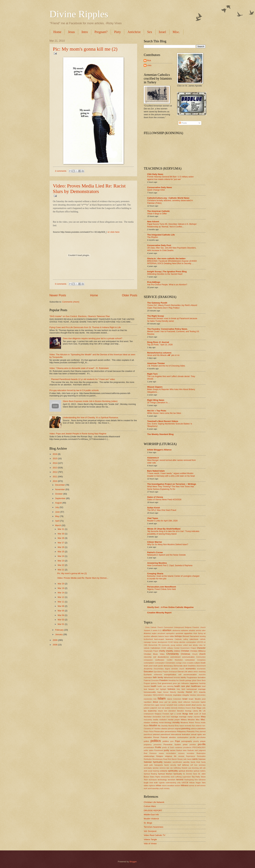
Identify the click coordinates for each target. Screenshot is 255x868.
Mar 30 (61, 534)
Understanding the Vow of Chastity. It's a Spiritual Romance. (91, 417)
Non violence (197, 726)
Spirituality (178, 774)
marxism (197, 717)
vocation (171, 785)
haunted (147, 686)
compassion (148, 660)
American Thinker (156, 363)
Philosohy (191, 731)
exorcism (202, 675)
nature (182, 726)
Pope (177, 741)
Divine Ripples (79, 14)
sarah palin (148, 765)
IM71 (196, 692)
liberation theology (184, 711)
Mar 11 (61, 602)
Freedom (164, 680)
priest (185, 744)
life (200, 711)
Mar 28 (61, 538)
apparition (188, 633)
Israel (162, 32)
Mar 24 (61, 556)
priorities (193, 745)
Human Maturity (170, 692)
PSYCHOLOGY (199, 747)
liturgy (185, 714)
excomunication (190, 675)
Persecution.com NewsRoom (162, 587)
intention (193, 695)
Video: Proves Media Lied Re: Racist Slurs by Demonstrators (89, 189)
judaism (147, 708)
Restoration (201, 756)
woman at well (194, 786)
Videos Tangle (150, 839)
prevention (158, 745)
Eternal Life (182, 672)
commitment (175, 657)
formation (202, 677)
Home (57, 32)
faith (155, 677)
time (196, 780)
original (178, 729)
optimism (171, 729)
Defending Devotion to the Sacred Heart (165, 274)
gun (179, 683)
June (58, 512)
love (191, 714)
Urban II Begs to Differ (157, 214)
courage (179, 663)
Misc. (176, 32)
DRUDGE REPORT (153, 810)
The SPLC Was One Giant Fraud (162, 510)
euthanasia (158, 675)
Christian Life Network (154, 802)
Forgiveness (192, 677)
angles (154, 633)
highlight (163, 689)
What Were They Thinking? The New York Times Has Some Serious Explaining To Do (171, 488)
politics (156, 741)
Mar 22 (61, 565)
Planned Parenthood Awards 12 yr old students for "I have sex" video (83, 379)
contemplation (149, 663)
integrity (186, 695)
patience (194, 729)
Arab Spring (198, 633)
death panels (158, 666)
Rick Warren (172, 759)
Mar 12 (61, 597)
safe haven (188, 759)
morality (176, 722)
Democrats (178, 666)
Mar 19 (61, 588)
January (59, 634)
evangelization (170, 675)
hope (160, 692)
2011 (55, 477)
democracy (168, 666)
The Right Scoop (155, 316)
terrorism (172, 780)
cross (184, 663)
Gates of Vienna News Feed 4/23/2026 (164, 500)
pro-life (202, 744)
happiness (194, 683)
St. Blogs (148, 823)
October (59, 494)
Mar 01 (61, 624)
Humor (189, 692)
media (156, 720)
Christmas (186, 654)
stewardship (165, 777)
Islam (162, 698)
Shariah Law (186, 768)
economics (191, 669)
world (150, 789)
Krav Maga (197, 708)
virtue (158, 785)
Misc (198, 720)
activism (185, 630)
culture (197, 663)
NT (153, 729)
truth (156, 783)
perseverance (170, 731)
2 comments (61, 171)
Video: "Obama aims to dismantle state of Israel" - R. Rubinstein (79, 368)
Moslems (184, 723)
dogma (167, 669)
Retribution (148, 759)
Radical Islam (181, 750)
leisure (160, 711)
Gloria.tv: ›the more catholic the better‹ (167, 258)
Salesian (202, 759)
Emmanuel (173, 672)
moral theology (165, 723)
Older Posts (130, 295)
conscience (190, 660)
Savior (167, 765)
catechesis (194, 639)
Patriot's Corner (155, 552)
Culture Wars (150, 806)
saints (195, 759)
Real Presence (150, 753)
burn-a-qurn (159, 639)
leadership (152, 711)
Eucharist (148, 675)
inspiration (177, 695)
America (147, 633)
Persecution (159, 731)
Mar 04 (61, 615)
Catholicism (155, 648)
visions (164, 786)
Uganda (162, 783)
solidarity (164, 771)
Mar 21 (61, 570)
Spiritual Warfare (165, 774)
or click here (114, 232)
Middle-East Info (151, 815)
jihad (194, 705)
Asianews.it (153, 458)
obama (164, 729)
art (205, 633)
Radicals (191, 750)
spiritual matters (200, 771)
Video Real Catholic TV (155, 835)
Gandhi (182, 680)
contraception (160, 663)
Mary (203, 717)
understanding (171, 783)
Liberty (195, 711)
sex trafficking (175, 768)
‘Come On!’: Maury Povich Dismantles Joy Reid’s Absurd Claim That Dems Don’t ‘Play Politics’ (172, 307)
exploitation (148, 678)
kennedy (174, 708)
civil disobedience (161, 657)
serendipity (148, 768)
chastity (169, 651)
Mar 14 (61, 593)
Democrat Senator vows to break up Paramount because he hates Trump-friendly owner (172, 320)
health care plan (182, 686)
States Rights (155, 777)
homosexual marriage (196, 689)
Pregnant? (101, 32)
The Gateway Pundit (157, 303)
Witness (185, 785)
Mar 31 (61, 529)
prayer (203, 741)
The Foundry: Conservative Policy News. (167, 329)
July (57, 507)
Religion (160, 756)
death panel (148, 666)
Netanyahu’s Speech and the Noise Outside (166, 555)
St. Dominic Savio (190, 774)
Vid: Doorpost (150, 831)
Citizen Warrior (155, 542)
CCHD (164, 648)
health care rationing (165, 686)
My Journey (163, 726)
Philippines (181, 731)
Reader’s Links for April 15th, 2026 (162, 521)
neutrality (188, 726)
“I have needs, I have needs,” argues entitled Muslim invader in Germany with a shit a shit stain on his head (171, 475)
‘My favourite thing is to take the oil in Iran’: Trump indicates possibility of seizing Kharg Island (173, 533)
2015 (55, 458)
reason (161, 753)
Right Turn (152, 374)
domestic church (178, 669)
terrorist (180, 780)
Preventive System (172, 744)
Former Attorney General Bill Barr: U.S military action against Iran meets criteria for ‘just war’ (170, 178)
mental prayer (174, 720)
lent (166, 711)
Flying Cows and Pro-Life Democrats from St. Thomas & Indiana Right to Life (85, 327)
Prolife (158, 747)
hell (157, 689)
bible (172, 636)
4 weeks (154, 630)
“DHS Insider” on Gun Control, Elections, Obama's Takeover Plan (80, 316)
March (58, 525)
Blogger (133, 862)
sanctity (186, 762)
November (60, 489)
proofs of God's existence (172, 747)
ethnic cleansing (199, 672)
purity (166, 750)
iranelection (148, 699)
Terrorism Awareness (154, 827)
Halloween (185, 683)
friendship (172, 680)
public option (149, 750)
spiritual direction (186, 771)
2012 (55, 472)
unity (179, 783)
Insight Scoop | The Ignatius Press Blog (167, 272)
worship (155, 788)
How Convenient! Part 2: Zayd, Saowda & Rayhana (170, 565)
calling (186, 639)
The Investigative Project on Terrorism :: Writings (172, 484)
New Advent (153, 222)
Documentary (159, 669)
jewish (188, 705)
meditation (163, 720)
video (146, 785)
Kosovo (188, 708)
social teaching (154, 771)
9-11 (160, 630)
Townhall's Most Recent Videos (163, 421)
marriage (183, 717)
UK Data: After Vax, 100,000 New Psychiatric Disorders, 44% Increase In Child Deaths (172, 249)
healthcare (196, 686)
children (177, 651)
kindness (182, 708)
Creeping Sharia (155, 574)
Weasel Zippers (155, 387)
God (159, 683)
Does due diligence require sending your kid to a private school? (93, 338)
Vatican (192, 783)
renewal (181, 756)
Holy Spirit (181, 689)
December (60, 485)
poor (172, 741)
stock (173, 777)
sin (204, 768)
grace (175, 683)
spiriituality (173, 771)
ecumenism (201, 669)
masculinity (148, 720)
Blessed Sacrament (191, 636)
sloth (146, 771)
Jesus (71, 32)
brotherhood (148, 639)
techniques (153, 780)
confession (160, 660)
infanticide (168, 695)
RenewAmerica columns (159, 353)
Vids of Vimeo (150, 844)
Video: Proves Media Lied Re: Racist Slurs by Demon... (83, 578)
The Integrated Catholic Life (161, 235)
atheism (154, 636)
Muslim (153, 725)
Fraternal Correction (151, 680)
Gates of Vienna (155, 497)
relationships (149, 756)
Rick (149, 60)
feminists (177, 678)
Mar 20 (61, 584)
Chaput (193, 648)
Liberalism (172, 711)
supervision (187, 777)
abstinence (176, 630)
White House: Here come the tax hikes (164, 413)
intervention (201, 695)
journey (199, 705)
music (203, 723)
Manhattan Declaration (152, 717)
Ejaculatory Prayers (161, 672)
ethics (190, 672)
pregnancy (148, 745)
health (154, 686)
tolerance (202, 780)
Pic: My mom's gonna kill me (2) (85, 49)
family (160, 677)
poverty (196, 741)
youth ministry (164, 789)
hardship (202, 683)
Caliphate (178, 639)
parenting (186, 728)
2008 (55, 645)
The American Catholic (158, 211)
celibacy (170, 648)
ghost (194, 680)
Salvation (168, 762)
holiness (171, 689)
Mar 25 (61, 552)
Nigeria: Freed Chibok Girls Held (161, 589)
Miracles (191, 720)
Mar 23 (61, 561)
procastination (149, 747)
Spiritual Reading (150, 774)
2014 (55, 463)
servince (162, 768)
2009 (55, 640)
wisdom (178, 786)
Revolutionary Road (160, 759)
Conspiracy (201, 660)
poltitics (166, 741)
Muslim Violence (151, 819)
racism (173, 750)
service (156, 768)
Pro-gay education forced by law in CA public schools (74, 390)
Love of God (200, 714)
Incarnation (148, 695)
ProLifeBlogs (154, 282)
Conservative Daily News (160, 187)
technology (162, 780)
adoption (192, 630)
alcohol (199, 630)
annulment (161, 633)
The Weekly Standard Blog (160, 434)
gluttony (154, 683)
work (146, 789)
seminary (202, 765)
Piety (117, 32)
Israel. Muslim (195, 699)
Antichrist (134, 32)
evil (180, 675)
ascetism (147, 636)
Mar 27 (61, 543)
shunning (195, 768)
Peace (146, 732)
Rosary (180, 759)
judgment (154, 708)
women (203, 786)
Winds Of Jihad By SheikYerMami (164, 529)
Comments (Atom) (71, 302)
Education (148, 672)
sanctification (177, 762)
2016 (55, 454)
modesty (154, 723)
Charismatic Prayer (151, 651)
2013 (55, 468)
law (145, 711)
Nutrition (157, 729)
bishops (178, 636)
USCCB (185, 783)
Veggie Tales (201, 783)
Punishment (159, 750)
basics (167, 636)
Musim (146, 726)
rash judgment (200, 750)
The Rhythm (153, 237)
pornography (187, 741)
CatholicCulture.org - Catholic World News (168, 198)
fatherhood (168, 677)
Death (203, 663)
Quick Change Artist (156, 190)
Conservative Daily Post (159, 245)
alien (204, 630)
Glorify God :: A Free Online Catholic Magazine (170, 607)
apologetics (170, 633)
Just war (161, 708)
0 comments (61, 284)
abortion (167, 630)
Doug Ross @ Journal (158, 342)
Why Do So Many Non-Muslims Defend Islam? (168, 544)
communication (188, 657)
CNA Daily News (155, 174)
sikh (201, 768)
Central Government (182, 648)
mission (147, 723)
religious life (171, 756)
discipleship (148, 669)
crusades (190, 663)
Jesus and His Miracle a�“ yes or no (163, 355)
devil (185, 666)
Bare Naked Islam (156, 471)
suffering (178, 777)
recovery (181, 753)
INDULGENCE (158, 695)
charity (162, 651)
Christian (185, 651)
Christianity (173, 654)
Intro (85, 32)
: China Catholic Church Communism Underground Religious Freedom (171, 627)
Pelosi (151, 732)
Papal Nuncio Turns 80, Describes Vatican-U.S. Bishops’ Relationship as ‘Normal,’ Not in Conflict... (172, 225)
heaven (151, 689)
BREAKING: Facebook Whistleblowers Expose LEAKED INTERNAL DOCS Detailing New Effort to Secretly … (172, 262)
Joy (204, 705)
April (57, 521)
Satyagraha (159, 765)
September (61, 498)
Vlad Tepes (153, 518)
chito (149, 65)
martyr (190, 717)
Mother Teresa (194, 723)
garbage (188, 680)
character (201, 648)
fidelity (183, 677)
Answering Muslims (157, 563)
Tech (146, 780)
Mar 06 (61, 606)
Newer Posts (58, 295)
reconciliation (171, 753)
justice (168, 708)
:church (203, 627)
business (169, 639)
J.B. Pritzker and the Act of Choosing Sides (166, 366)
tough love (148, 783)
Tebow (203, 777)
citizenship (148, 657)
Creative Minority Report (159, 613)
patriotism (201, 729)
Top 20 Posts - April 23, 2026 (160, 345)
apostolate (180, 633)
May (57, 516)
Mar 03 (61, 620)
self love (194, 765)
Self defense (183, 765)
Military (184, 720)
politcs (146, 741)
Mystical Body (174, 726)
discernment (201, 666)
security (173, 765)
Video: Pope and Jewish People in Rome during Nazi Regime (78, 434)
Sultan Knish (154, 508)
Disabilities (192, 666)
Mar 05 (61, 611)
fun (177, 680)
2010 (55, 481)
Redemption (201, 753)
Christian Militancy (198, 651)
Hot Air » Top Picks (157, 411)
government (167, 683)
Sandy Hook (195, 762)
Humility (181, 692)
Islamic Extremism (174, 699)
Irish (155, 699)
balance (161, 636)
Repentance (191, 756)
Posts (183, 123)
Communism (201, 657)
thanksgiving (189, 780)
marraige (174, 717)
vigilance (152, 786)
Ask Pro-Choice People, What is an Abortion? (167, 285)
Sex (150, 32)
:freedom (147, 630)
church (202, 654)
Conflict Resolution (175, 660)
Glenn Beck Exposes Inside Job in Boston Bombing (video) (90, 401)
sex (168, 768)
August (59, 503)
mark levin (166, 717)
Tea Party (196, 777)
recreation (191, 753)
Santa (203, 762)
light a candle (176, 714)
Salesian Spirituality (153, 762)
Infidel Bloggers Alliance (159, 450)
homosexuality (150, 692)
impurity (202, 692)
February (60, 630)
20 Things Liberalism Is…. (159, 403)
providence (187, 747)
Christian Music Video (154, 654)
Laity (204, 708)
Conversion (170, 663)
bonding (203, 636)
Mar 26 (61, 547)
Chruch (195, 654)
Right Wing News (156, 400)
